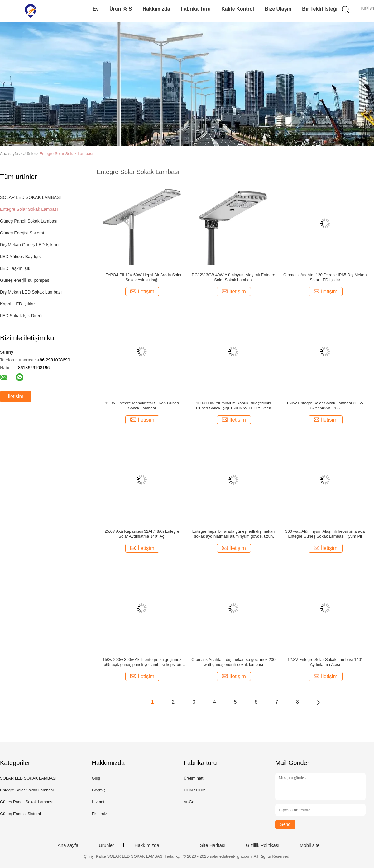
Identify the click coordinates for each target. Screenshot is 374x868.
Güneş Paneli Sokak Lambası (29, 221)
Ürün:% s (121, 9)
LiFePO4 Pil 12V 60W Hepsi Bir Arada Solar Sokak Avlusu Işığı (142, 277)
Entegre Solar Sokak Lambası (67, 154)
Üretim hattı (194, 778)
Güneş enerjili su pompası (25, 280)
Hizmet (98, 802)
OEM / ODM (195, 790)
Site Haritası (213, 845)
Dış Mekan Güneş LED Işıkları (29, 245)
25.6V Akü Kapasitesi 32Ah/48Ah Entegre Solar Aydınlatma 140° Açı (142, 534)
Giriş (96, 778)
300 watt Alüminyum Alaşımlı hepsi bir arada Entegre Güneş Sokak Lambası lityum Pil (325, 534)
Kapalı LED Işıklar (17, 304)
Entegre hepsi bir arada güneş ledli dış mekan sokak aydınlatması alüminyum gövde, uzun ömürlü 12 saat (234, 534)
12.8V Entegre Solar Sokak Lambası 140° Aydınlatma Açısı (325, 662)
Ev (96, 9)
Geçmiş (98, 790)
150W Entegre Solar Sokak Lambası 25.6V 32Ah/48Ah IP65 (325, 406)
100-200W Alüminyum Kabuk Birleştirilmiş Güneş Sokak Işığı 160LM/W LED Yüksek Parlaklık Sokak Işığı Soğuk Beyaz (234, 406)
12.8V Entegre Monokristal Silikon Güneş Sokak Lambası (142, 406)
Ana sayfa (68, 845)
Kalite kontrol (238, 9)
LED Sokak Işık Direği (21, 316)
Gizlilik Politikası (263, 845)
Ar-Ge (189, 802)
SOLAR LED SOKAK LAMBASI (30, 197)
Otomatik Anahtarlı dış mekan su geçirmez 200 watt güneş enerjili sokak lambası (233, 662)
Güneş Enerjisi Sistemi (22, 233)
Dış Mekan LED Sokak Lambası (31, 292)
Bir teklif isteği (320, 9)
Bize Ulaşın (278, 9)
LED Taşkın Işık (15, 268)
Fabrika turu (196, 9)
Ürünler (106, 845)
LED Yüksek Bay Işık (20, 257)
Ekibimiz (99, 814)
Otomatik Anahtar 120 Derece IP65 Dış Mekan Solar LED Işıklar (325, 277)
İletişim (16, 396)
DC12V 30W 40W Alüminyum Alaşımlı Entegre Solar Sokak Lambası (233, 277)
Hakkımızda (156, 9)
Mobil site (310, 845)
